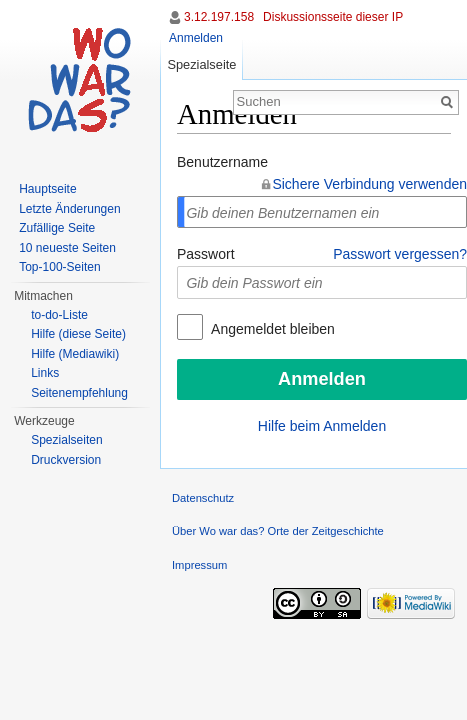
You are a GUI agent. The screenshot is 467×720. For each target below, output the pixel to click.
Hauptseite (47, 189)
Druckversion (66, 460)
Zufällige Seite (57, 228)
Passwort (206, 254)
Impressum (199, 565)
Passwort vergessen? (400, 254)
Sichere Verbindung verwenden (369, 184)
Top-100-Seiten (59, 267)
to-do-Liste (59, 315)
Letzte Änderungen (69, 209)
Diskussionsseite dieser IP (333, 17)
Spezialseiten (66, 440)
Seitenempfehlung (79, 393)
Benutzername (222, 162)
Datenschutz (203, 498)
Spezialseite (201, 64)
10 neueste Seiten (67, 248)
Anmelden (196, 38)
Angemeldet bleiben (271, 329)
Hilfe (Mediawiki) (75, 354)
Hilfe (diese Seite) (78, 334)
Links (45, 373)
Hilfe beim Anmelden (322, 426)
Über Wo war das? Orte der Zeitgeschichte (278, 531)
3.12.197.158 (219, 17)
